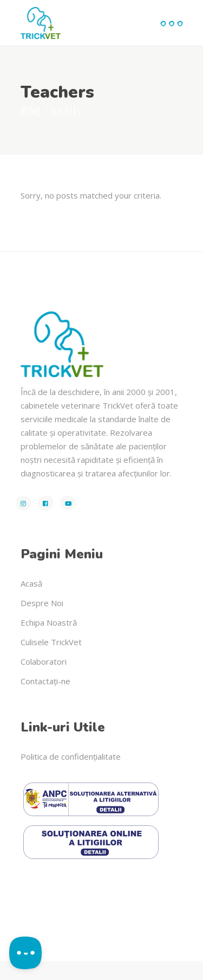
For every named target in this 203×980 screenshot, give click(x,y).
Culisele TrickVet (51, 642)
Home (31, 111)
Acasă (31, 583)
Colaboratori (44, 661)
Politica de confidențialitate (71, 756)
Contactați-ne (45, 681)
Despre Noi (42, 603)
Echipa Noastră (49, 622)
